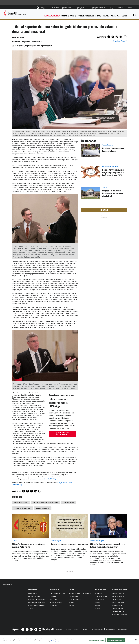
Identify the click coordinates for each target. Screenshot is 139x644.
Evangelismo (54, 589)
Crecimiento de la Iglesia (57, 593)
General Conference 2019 (22, 508)
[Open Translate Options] (120, 41)
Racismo (64, 16)
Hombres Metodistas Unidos (37, 602)
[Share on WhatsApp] (117, 37)
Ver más (104, 210)
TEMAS (99, 16)
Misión (71, 589)
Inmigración (99, 593)
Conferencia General (86, 16)
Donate (125, 16)
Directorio (55, 7)
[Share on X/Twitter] (113, 37)
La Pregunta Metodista (80, 8)
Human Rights (56, 541)
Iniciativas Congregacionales (37, 599)
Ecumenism (53, 605)
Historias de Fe (33, 593)
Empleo (76, 629)
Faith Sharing (54, 599)
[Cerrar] (136, 640)
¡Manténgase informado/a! (63, 434)
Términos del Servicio (97, 629)
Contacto (68, 629)
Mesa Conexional (117, 605)
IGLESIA (106, 16)
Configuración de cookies (97, 640)
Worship (72, 605)
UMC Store (112, 8)
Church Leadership (34, 596)
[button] (135, 15)
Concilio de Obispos (21, 502)
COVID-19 (73, 16)
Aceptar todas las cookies (116, 640)
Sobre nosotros (110, 629)
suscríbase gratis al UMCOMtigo (45, 479)
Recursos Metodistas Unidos (98, 8)
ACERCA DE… (115, 16)
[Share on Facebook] (109, 37)
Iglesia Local (33, 589)
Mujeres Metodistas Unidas (36, 605)
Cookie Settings (122, 629)
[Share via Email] (125, 37)
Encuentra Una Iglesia (67, 8)
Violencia (15, 541)
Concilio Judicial (69, 502)
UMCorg (121, 7)
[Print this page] (121, 37)
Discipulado (53, 596)
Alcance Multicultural (56, 602)
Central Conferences (118, 611)
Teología (105, 187)
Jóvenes (31, 608)
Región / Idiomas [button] (45, 8)
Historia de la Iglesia (75, 599)
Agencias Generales (118, 602)
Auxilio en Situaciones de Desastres (80, 593)
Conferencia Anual (117, 608)
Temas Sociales (108, 145)
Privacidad (85, 629)
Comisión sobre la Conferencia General (45, 502)
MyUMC (130, 7)
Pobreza (98, 605)
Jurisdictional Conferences (119, 614)
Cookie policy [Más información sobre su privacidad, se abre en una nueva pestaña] (55, 641)
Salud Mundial (73, 596)
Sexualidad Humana (101, 596)
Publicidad (59, 629)
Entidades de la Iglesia (110, 166)
